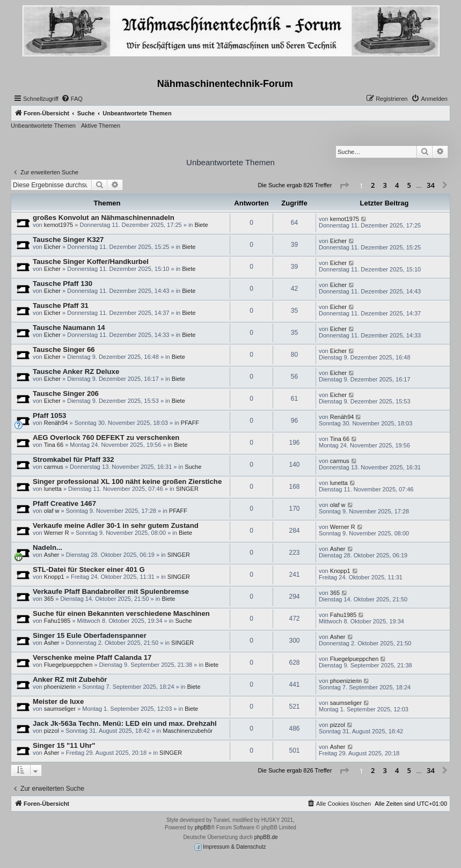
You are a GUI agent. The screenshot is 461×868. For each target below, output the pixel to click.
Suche (193, 467)
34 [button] (431, 185)
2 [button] (373, 185)
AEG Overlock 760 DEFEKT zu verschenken (106, 437)
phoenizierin (60, 687)
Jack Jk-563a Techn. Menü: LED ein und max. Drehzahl (125, 723)
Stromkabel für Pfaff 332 (74, 459)
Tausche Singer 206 (66, 393)
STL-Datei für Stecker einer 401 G (89, 569)
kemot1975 (58, 225)
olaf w (52, 511)
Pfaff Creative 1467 (64, 503)
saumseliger (60, 709)
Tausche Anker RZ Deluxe (76, 372)
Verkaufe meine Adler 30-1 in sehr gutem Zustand (116, 525)
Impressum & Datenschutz (230, 847)
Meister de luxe (58, 701)
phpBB (203, 827)
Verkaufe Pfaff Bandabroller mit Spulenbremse (111, 591)
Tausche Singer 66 (64, 350)
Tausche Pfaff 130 (63, 284)
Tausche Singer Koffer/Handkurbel (91, 262)
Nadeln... (47, 547)
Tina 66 (54, 445)
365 (49, 599)
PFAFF (190, 423)
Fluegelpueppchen (68, 665)
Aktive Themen (101, 126)
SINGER (187, 489)
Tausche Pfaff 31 (61, 306)
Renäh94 (56, 423)
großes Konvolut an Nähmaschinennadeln (104, 218)
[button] (344, 186)
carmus (54, 467)
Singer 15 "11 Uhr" (64, 745)
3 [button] (385, 185)
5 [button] (409, 185)
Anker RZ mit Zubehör (70, 679)
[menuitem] (72, 99)
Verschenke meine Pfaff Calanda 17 (92, 657)
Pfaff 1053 (49, 415)
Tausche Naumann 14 (69, 328)
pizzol (52, 731)
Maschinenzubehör (188, 731)
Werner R (57, 533)
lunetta (53, 489)
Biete (202, 225)
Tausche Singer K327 (68, 240)
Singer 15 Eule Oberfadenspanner (90, 635)
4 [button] (397, 185)
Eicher (52, 247)
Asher (52, 555)
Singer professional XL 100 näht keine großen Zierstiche (127, 481)
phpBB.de (266, 837)
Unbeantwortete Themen (43, 126)
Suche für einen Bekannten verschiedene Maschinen (121, 613)
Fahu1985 (57, 621)
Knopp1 (54, 577)
